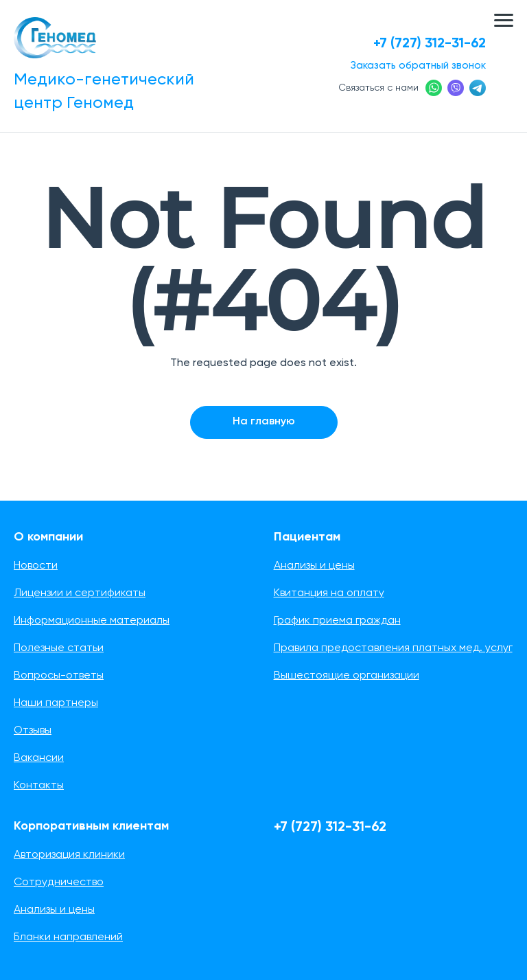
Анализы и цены (314, 566)
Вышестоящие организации (347, 676)
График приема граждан (337, 621)
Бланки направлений (68, 937)
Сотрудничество (59, 882)
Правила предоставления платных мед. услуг (393, 648)
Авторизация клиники (69, 855)
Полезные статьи (59, 648)
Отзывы (33, 731)
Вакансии (39, 758)
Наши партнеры (56, 703)
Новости (36, 566)
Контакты (39, 786)
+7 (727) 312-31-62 (430, 44)
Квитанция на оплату (329, 593)
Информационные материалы (92, 621)
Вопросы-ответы (59, 676)
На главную (264, 422)
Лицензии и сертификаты (80, 593)
